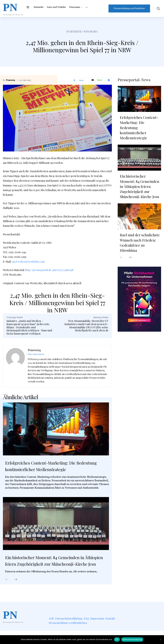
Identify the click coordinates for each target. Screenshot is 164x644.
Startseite (74, 31)
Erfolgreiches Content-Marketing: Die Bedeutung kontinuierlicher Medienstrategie (52, 469)
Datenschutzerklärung (132, 639)
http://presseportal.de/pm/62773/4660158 (49, 270)
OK (117, 639)
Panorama (91, 31)
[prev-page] (7, 593)
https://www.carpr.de (36, 354)
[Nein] (160, 640)
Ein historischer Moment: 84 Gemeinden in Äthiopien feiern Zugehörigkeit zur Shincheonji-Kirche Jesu (55, 570)
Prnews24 (11, 80)
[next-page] (16, 593)
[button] (157, 8)
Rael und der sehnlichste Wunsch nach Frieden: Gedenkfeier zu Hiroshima (139, 224)
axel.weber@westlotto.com (28, 262)
